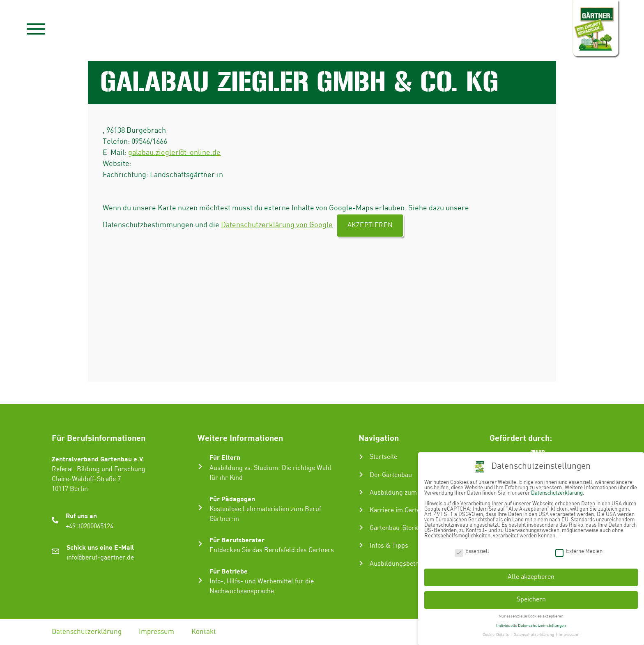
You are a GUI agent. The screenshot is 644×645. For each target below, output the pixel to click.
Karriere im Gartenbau (402, 510)
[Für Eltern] (200, 466)
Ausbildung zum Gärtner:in (409, 493)
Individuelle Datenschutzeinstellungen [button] (531, 623)
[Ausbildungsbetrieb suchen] (361, 563)
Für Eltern (225, 457)
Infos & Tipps (389, 546)
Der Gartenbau (391, 475)
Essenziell (472, 549)
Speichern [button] (531, 597)
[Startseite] (361, 457)
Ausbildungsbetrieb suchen (409, 564)
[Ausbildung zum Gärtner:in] (361, 492)
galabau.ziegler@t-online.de (174, 153)
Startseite (383, 457)
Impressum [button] (569, 632)
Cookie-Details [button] (496, 632)
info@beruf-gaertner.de (100, 558)
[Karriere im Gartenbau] (361, 510)
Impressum (156, 632)
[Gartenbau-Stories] (361, 528)
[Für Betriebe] (200, 580)
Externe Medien (579, 549)
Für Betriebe (229, 571)
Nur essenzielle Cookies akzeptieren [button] (531, 614)
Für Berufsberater (237, 540)
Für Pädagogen (232, 499)
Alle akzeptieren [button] (531, 575)
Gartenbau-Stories (396, 528)
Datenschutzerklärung (87, 632)
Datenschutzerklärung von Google (277, 225)
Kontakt (204, 632)
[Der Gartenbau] (361, 475)
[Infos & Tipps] (361, 545)
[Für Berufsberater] (200, 544)
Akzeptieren (370, 225)
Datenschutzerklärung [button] (534, 632)
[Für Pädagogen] (200, 508)
